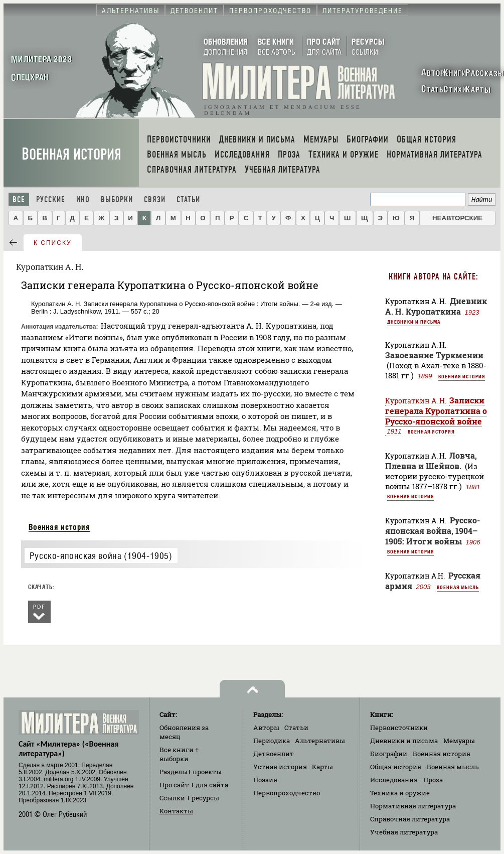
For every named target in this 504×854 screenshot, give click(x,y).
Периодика (272, 741)
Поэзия (265, 780)
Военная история (71, 154)
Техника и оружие (400, 793)
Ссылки (189, 798)
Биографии (389, 754)
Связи (155, 199)
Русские (51, 199)
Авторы (266, 728)
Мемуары (459, 741)
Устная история (280, 767)
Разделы (191, 772)
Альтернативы (320, 741)
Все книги (179, 754)
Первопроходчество (287, 793)
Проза (433, 780)
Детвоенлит (274, 754)
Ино (83, 199)
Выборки (117, 199)
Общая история (396, 767)
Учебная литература (404, 832)
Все (19, 199)
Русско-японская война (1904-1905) (101, 556)
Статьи (188, 199)
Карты (322, 767)
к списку (53, 243)
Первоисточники (399, 728)
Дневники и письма (414, 322)
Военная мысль (458, 587)
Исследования (394, 780)
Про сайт (194, 785)
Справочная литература (410, 819)
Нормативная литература (413, 806)
